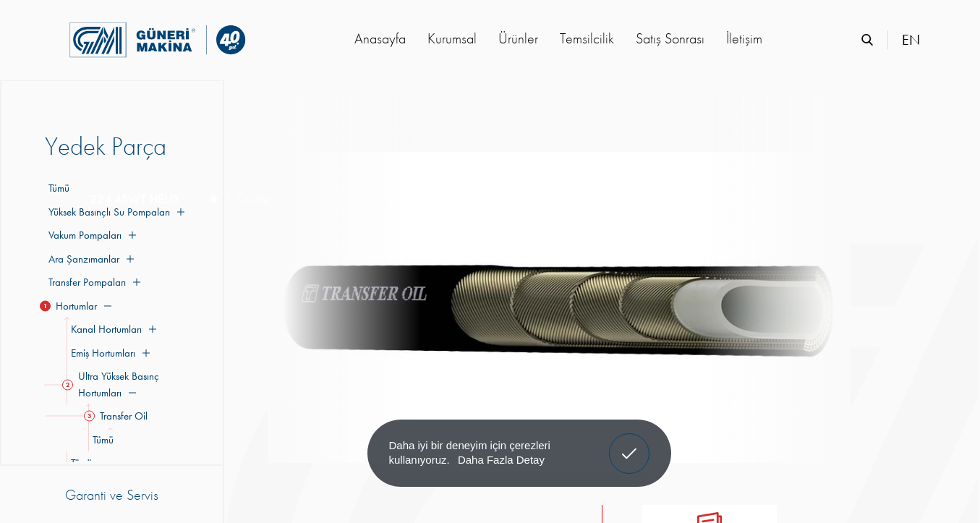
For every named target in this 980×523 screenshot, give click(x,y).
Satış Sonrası (670, 38)
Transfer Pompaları (93, 282)
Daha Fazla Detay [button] (501, 460)
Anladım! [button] (630, 443)
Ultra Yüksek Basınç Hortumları (113, 384)
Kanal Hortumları (111, 329)
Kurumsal (452, 38)
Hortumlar (78, 306)
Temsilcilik (587, 38)
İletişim (744, 38)
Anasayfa (380, 38)
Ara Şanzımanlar (89, 259)
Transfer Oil (118, 416)
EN (911, 40)
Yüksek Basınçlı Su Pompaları (115, 212)
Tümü (59, 188)
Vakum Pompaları (90, 235)
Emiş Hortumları (108, 353)
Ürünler (518, 38)
